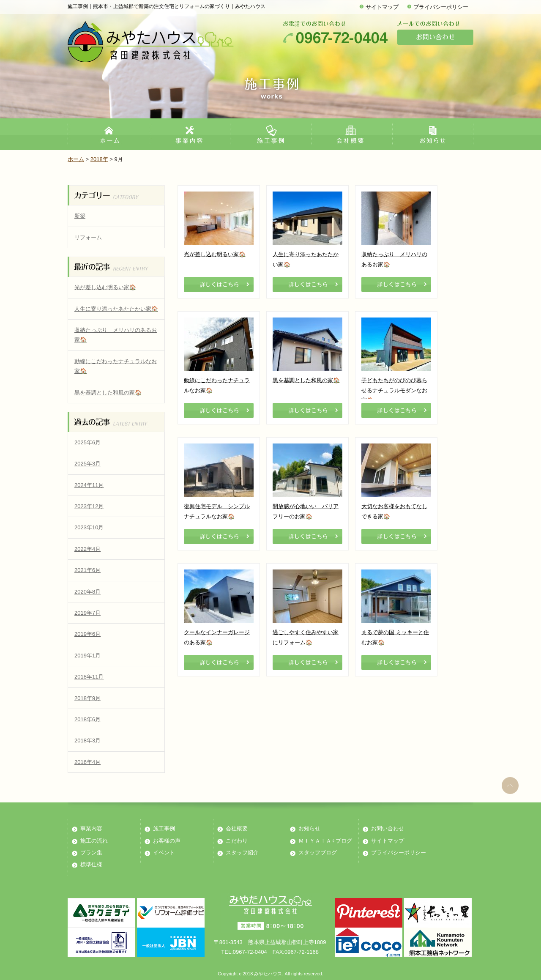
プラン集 (91, 853)
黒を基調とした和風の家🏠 (108, 393)
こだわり (237, 841)
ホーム (76, 159)
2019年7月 (87, 613)
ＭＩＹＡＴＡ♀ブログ (325, 841)
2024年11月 (89, 485)
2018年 (99, 159)
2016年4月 (87, 762)
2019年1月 (87, 656)
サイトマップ (382, 7)
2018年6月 (87, 719)
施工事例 (164, 828)
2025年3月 (87, 464)
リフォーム (88, 237)
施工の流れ (94, 841)
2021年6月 (87, 570)
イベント (164, 853)
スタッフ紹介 (242, 853)
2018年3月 (87, 740)
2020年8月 (87, 592)
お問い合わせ (388, 828)
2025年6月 (87, 442)
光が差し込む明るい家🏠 (105, 287)
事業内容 (91, 828)
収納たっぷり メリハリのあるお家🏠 (116, 335)
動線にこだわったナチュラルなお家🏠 (116, 366)
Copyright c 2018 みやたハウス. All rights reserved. (270, 974)
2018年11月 (89, 677)
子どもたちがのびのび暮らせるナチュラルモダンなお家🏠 (394, 390)
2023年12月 (89, 506)
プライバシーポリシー (441, 7)
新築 (80, 216)
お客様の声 (167, 841)
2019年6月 (87, 634)
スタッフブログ (318, 853)
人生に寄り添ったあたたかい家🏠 (116, 309)
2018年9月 (87, 698)
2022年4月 (87, 549)
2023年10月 (89, 527)
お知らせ (309, 828)
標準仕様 (91, 864)
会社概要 (237, 828)
